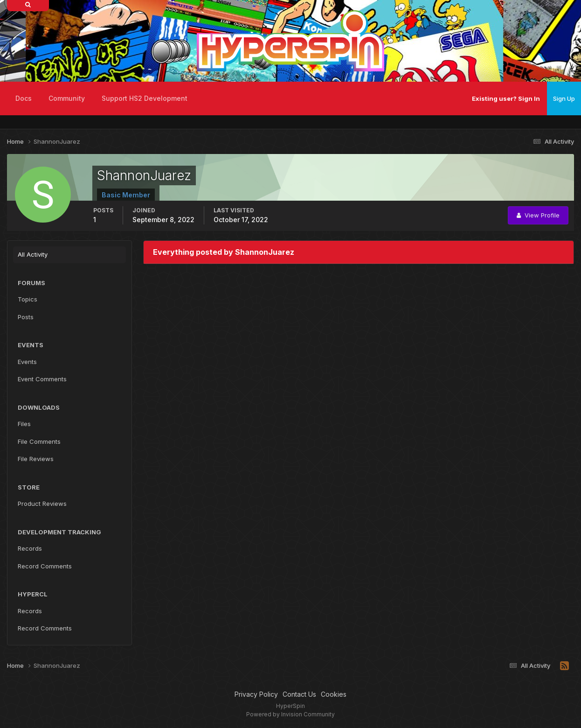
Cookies (334, 694)
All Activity (33, 254)
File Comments (39, 441)
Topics (28, 299)
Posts (26, 317)
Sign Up (564, 98)
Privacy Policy (256, 694)
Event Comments (42, 379)
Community (67, 98)
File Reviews (36, 459)
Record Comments (45, 566)
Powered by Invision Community (290, 714)
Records (30, 548)
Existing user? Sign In (506, 98)
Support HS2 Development (145, 98)
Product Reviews (42, 504)
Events (27, 362)
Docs (24, 98)
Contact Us (299, 694)
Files (24, 424)
